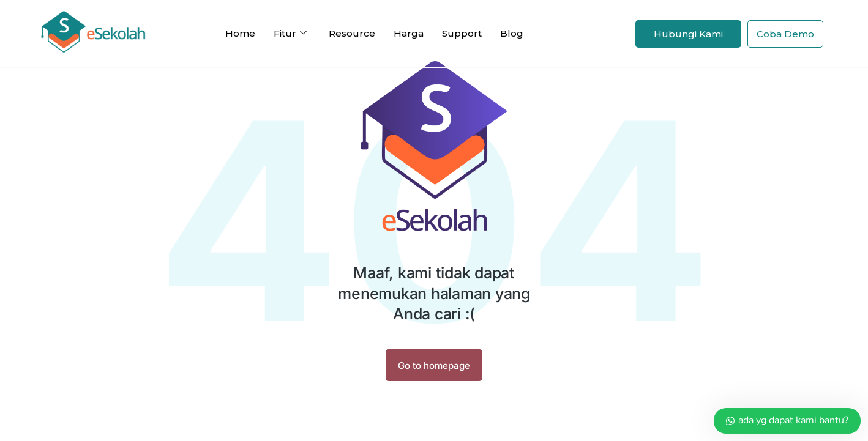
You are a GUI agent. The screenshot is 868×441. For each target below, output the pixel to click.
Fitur (290, 34)
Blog (512, 33)
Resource (352, 33)
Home (240, 33)
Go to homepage (434, 365)
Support (462, 33)
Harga (409, 33)
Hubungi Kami (688, 34)
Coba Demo (785, 34)
